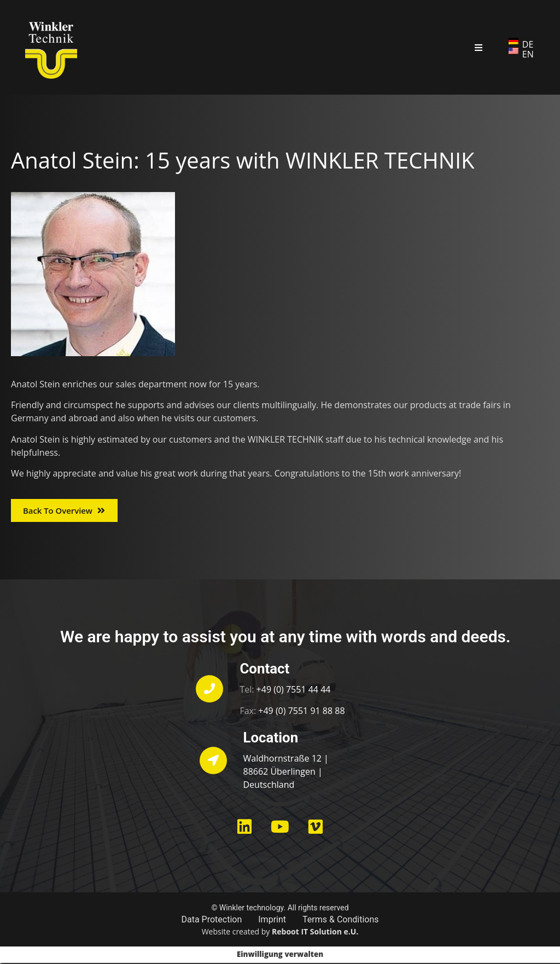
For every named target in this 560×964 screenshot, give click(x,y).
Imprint (272, 921)
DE (528, 44)
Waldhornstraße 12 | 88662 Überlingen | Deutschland (286, 773)
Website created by (280, 933)
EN (528, 54)
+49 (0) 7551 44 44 (294, 690)
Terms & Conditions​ (341, 921)
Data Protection (211, 921)
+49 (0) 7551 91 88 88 (301, 711)
